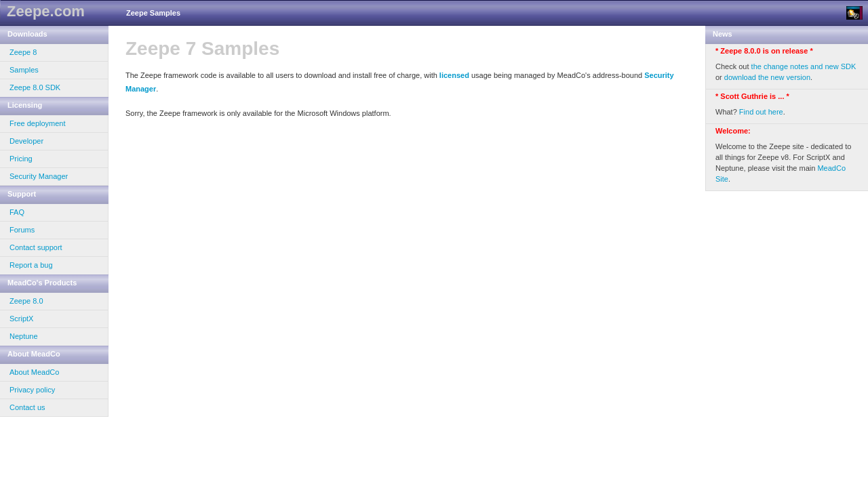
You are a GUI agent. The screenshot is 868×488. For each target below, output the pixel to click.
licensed (454, 75)
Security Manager (39, 176)
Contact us (27, 407)
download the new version (767, 77)
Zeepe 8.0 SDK (35, 87)
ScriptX (21, 319)
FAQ (17, 212)
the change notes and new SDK (804, 66)
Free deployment (38, 123)
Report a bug (31, 265)
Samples (24, 70)
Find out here (761, 112)
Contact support (36, 247)
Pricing (21, 159)
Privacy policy (32, 390)
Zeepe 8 (23, 52)
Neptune (24, 336)
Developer (26, 141)
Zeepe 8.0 (26, 301)
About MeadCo (34, 372)
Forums (22, 230)
